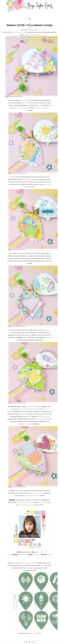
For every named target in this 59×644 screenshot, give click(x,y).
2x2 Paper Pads (31, 406)
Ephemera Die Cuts (22, 409)
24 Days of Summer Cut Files (19, 32)
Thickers (29, 416)
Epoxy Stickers (42, 416)
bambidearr (37, 554)
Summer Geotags (43, 502)
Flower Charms (26, 424)
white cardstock (28, 179)
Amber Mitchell (25, 100)
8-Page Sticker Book (41, 419)
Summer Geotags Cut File (32, 35)
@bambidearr (23, 554)
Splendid (40, 105)
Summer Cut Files (32, 633)
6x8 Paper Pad (23, 414)
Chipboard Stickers (33, 409)
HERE (42, 565)
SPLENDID (20, 502)
